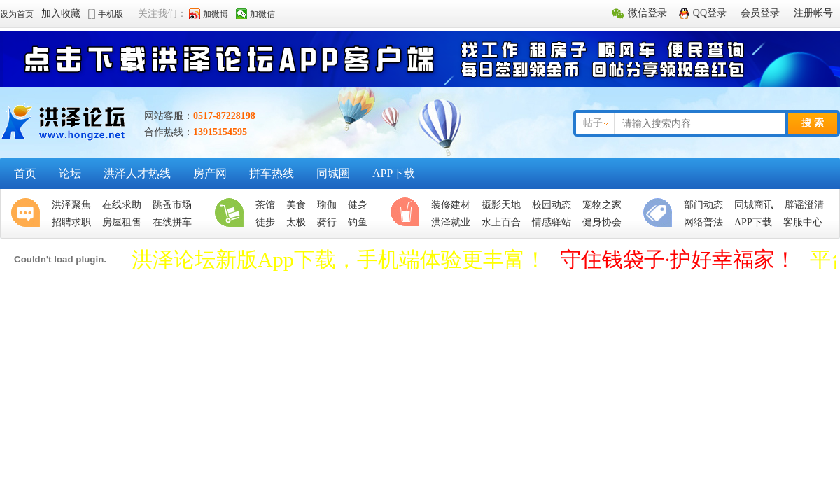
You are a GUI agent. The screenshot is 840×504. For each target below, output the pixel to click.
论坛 (70, 173)
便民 (661, 213)
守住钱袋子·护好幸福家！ (678, 259)
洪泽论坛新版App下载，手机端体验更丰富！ (339, 259)
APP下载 (394, 173)
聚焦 (29, 213)
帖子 (593, 123)
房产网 (210, 173)
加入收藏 (61, 14)
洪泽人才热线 (137, 173)
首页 (25, 173)
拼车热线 (272, 173)
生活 (232, 213)
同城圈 (333, 173)
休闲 (408, 213)
